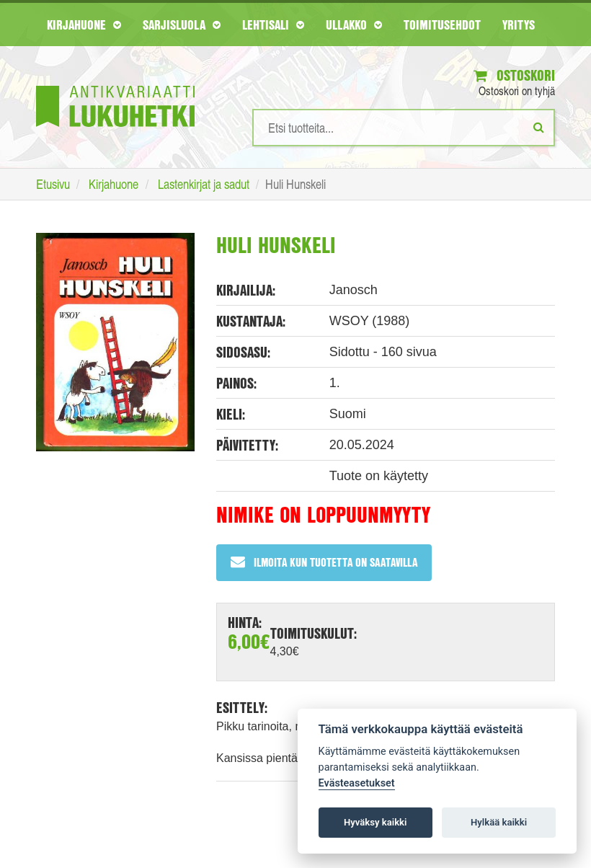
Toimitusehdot (442, 25)
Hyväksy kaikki (375, 822)
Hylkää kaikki (499, 822)
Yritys (519, 25)
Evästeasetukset (357, 783)
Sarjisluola (182, 25)
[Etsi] (539, 127)
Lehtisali (273, 25)
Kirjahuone (84, 25)
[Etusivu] (115, 85)
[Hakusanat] (404, 128)
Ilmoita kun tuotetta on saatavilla (324, 562)
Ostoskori (514, 75)
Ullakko (354, 25)
